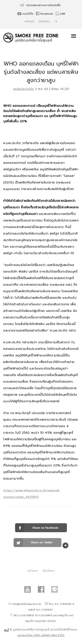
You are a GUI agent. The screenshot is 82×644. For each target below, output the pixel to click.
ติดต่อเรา (44, 21)
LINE (60, 14)
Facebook (45, 14)
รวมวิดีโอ (26, 14)
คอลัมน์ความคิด (24, 89)
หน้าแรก (30, 21)
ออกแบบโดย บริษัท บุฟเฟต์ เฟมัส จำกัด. (41, 635)
